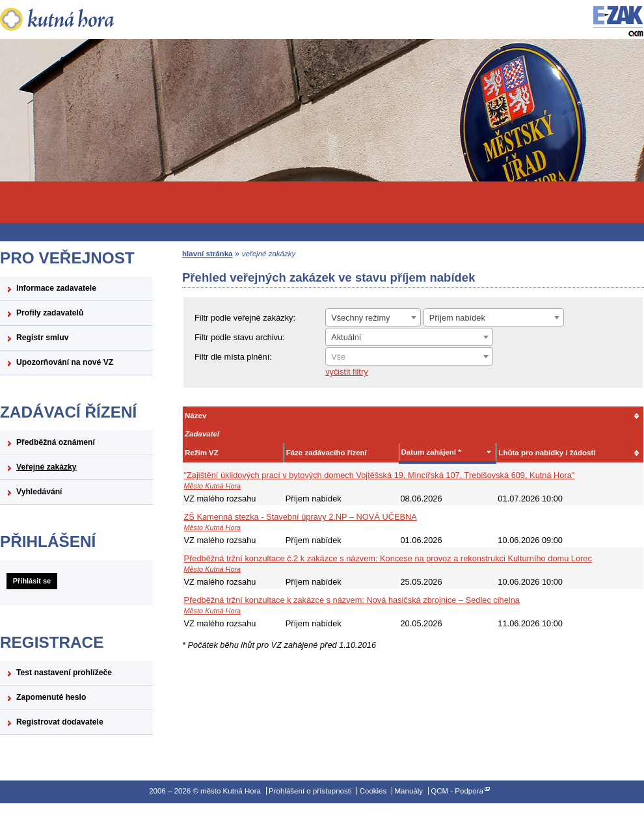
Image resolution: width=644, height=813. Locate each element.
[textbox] (409, 357)
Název (195, 416)
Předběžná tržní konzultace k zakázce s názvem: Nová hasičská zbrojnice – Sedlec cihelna (352, 600)
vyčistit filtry (346, 372)
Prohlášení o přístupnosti (310, 791)
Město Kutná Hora (213, 486)
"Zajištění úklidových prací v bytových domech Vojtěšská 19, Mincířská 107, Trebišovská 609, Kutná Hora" (380, 475)
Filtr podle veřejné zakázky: (245, 318)
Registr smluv (42, 338)
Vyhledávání (39, 492)
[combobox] (373, 317)
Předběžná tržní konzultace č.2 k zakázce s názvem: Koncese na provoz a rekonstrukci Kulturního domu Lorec (388, 558)
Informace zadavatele (56, 288)
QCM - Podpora (457, 791)
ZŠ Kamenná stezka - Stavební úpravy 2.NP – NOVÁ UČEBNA (301, 517)
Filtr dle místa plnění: (233, 357)
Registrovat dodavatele (60, 722)
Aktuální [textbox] (346, 337)
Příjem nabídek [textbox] (457, 318)
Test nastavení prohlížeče (64, 673)
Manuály (409, 791)
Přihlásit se (32, 581)
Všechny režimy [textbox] (360, 318)
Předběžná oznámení (56, 442)
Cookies (373, 791)
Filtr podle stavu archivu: (240, 337)
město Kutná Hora (76, 20)
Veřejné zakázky (47, 467)
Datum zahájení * (431, 452)
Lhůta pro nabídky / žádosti (547, 453)
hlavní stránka (207, 254)
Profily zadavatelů (50, 313)
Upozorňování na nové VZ (65, 362)
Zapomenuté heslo (51, 697)
